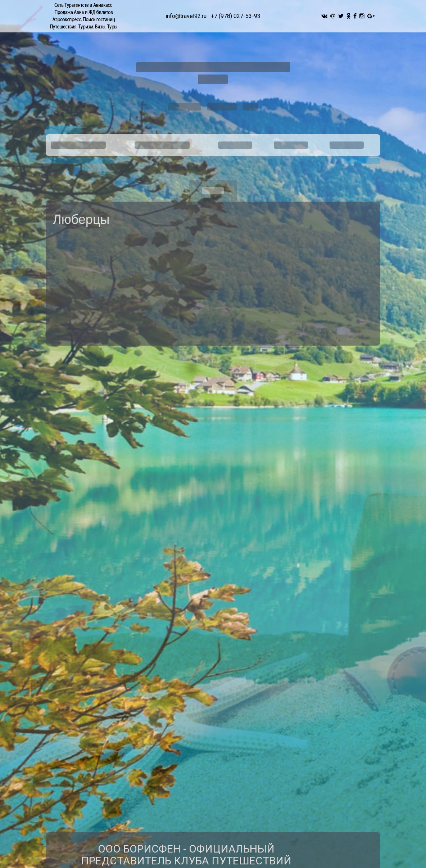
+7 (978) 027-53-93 (236, 16)
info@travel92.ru (186, 16)
